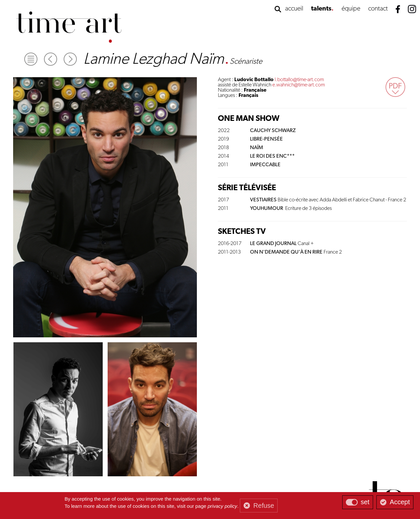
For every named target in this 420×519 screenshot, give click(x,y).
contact (378, 9)
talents (321, 9)
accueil (294, 9)
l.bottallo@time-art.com (299, 80)
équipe (351, 9)
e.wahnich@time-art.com (299, 85)
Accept (400, 502)
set (365, 502)
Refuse (264, 506)
